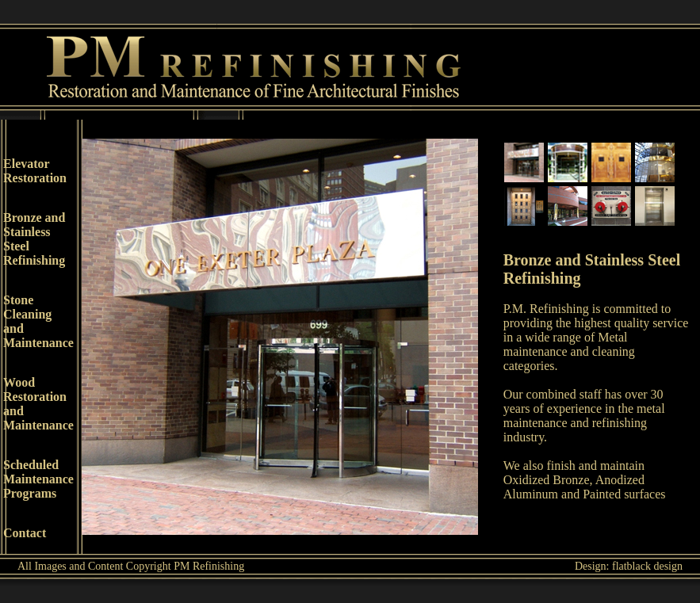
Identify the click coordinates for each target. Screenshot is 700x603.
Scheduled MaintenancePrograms (38, 479)
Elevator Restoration (35, 171)
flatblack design (647, 566)
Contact (25, 533)
